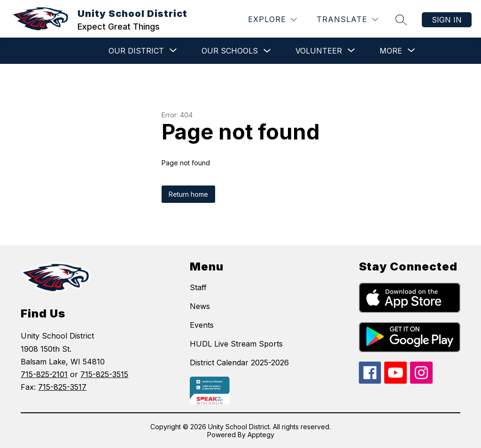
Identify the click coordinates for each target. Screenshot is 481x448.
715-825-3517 (62, 387)
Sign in (447, 20)
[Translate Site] (347, 19)
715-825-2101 (44, 374)
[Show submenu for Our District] (136, 51)
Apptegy (261, 435)
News (200, 306)
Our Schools (230, 51)
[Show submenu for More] (391, 51)
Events (202, 325)
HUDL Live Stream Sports (236, 344)
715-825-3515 (104, 374)
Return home (188, 194)
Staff (198, 287)
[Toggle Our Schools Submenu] (267, 51)
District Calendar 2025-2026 (239, 363)
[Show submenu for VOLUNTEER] (319, 51)
